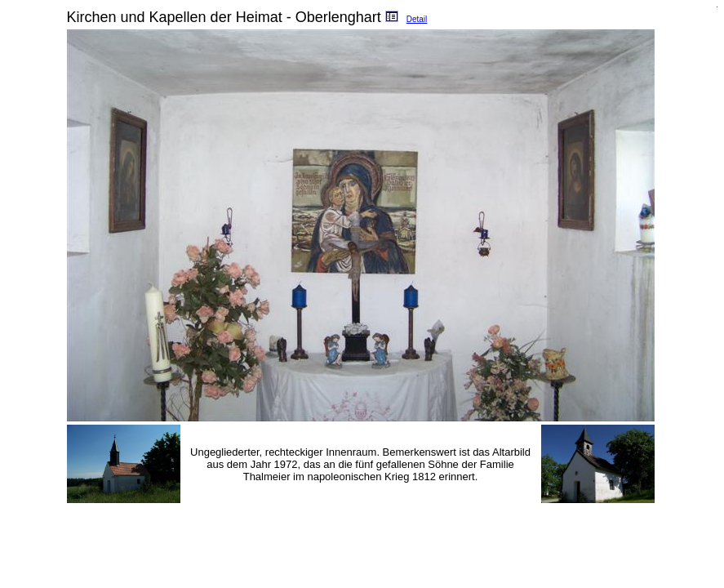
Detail (417, 19)
